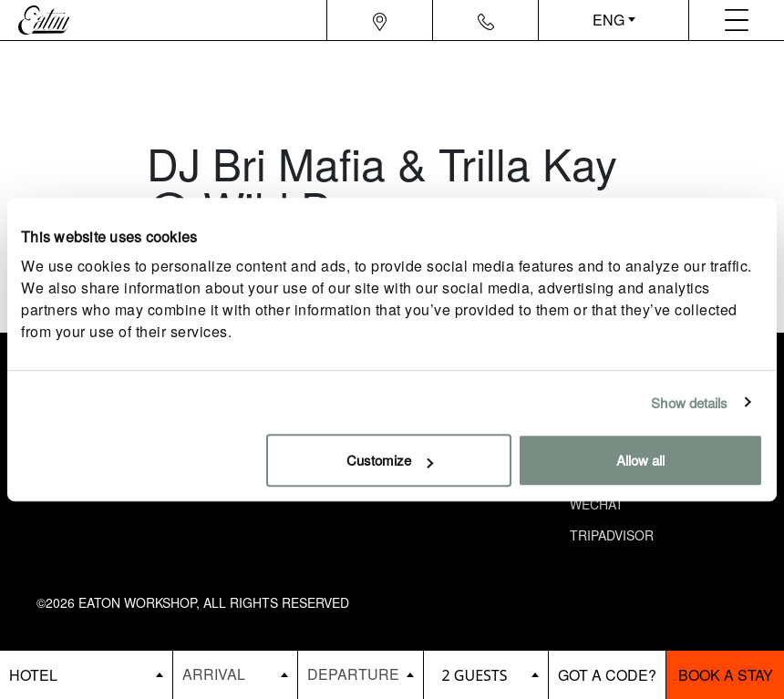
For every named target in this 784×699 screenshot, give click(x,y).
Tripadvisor (612, 535)
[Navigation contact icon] (486, 20)
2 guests (475, 675)
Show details (689, 402)
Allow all (640, 460)
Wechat (597, 504)
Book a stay (726, 675)
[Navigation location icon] (380, 20)
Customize (390, 460)
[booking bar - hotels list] (86, 675)
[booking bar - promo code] (608, 675)
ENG (609, 20)
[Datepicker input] (235, 674)
